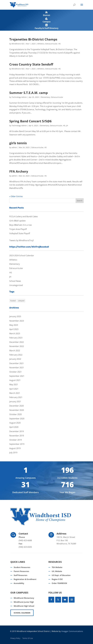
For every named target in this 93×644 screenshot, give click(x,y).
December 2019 (17, 431)
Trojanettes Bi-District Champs (33, 39)
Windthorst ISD (18, 44)
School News (15, 281)
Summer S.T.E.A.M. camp (29, 93)
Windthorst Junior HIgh (24, 602)
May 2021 (14, 384)
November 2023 (17, 321)
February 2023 (16, 338)
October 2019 (15, 440)
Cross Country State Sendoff (31, 64)
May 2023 (14, 325)
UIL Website (57, 571)
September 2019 (17, 444)
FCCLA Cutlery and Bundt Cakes (24, 216)
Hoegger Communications (72, 631)
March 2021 (15, 393)
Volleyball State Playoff (20, 233)
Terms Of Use (28, 638)
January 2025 (15, 316)
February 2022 (16, 355)
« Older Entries (16, 196)
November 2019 (17, 436)
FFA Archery (19, 171)
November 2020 (17, 410)
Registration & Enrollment (25, 579)
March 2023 (15, 333)
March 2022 (15, 351)
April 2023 (14, 329)
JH (67, 126)
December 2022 (17, 342)
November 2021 (17, 368)
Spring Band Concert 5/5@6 (30, 121)
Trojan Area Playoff (18, 229)
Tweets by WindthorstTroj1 (22, 240)
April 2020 (14, 427)
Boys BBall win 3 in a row (20, 225)
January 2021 (15, 402)
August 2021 (15, 380)
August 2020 (15, 423)
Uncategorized (16, 285)
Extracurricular (51, 44)
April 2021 (14, 389)
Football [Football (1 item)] (13, 301)
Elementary (45, 97)
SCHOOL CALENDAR (22, 613)
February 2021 (16, 397)
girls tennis (18, 143)
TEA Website (57, 567)
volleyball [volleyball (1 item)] (21, 301)
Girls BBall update (17, 221)
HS (59, 44)
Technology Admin (19, 97)
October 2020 (15, 414)
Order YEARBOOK (59, 583)
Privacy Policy (15, 638)
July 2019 (13, 453)
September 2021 (17, 376)
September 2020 (17, 419)
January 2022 (15, 359)
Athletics (41, 44)
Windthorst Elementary (24, 598)
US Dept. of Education (61, 575)
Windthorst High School (24, 606)
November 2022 (17, 346)
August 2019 (15, 448)
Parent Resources (21, 571)
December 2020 (17, 406)
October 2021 (15, 372)
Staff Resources (20, 575)
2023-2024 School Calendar (22, 256)
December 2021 (17, 363)
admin (14, 147)
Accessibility (19, 583)
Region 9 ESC (57, 579)
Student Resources (22, 567)
